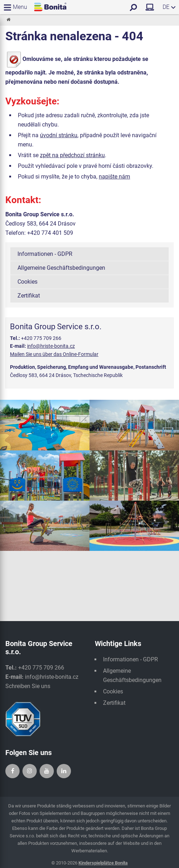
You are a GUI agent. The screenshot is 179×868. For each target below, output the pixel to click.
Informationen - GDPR (45, 254)
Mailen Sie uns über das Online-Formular (54, 354)
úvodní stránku (59, 135)
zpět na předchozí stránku (72, 155)
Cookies (27, 282)
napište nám (114, 177)
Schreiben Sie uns (28, 686)
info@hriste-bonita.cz (51, 346)
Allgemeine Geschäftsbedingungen (61, 268)
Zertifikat (29, 296)
